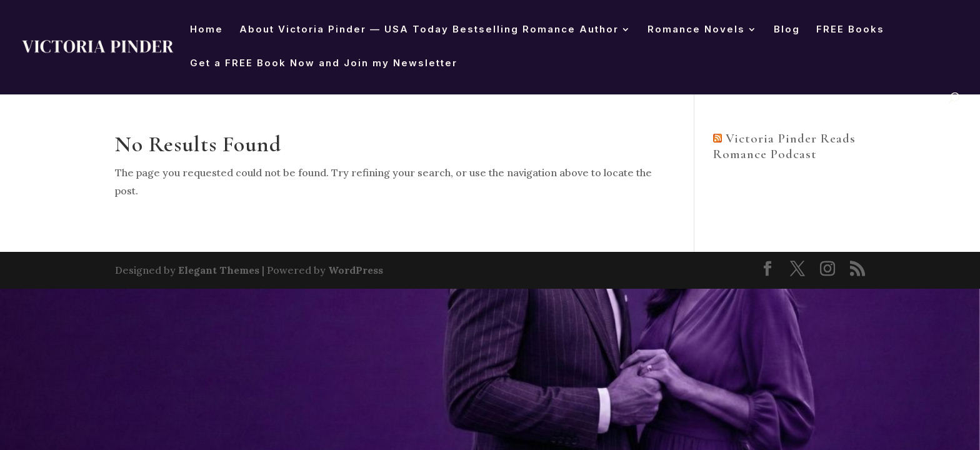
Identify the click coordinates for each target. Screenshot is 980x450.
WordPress (356, 270)
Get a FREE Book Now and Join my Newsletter (324, 64)
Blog (787, 30)
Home (207, 30)
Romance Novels (696, 30)
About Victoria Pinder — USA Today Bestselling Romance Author (429, 30)
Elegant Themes (219, 270)
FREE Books (850, 30)
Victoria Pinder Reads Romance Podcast (784, 146)
